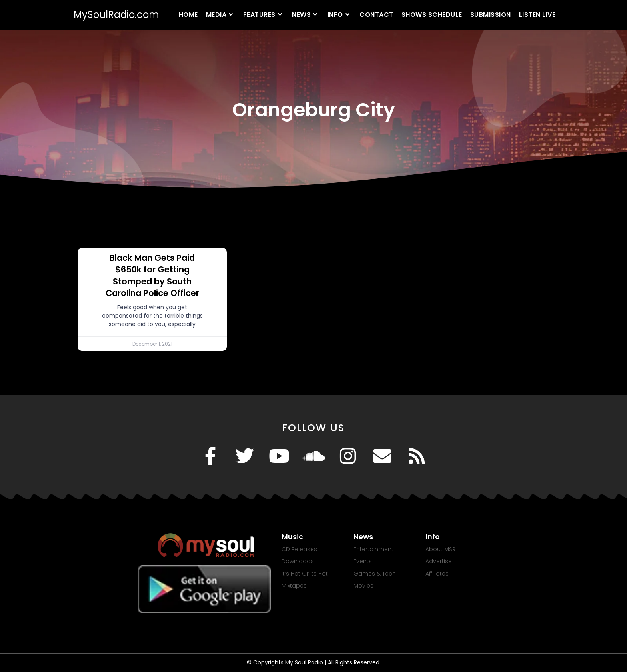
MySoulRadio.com (116, 15)
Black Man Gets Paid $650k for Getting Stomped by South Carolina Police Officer (152, 275)
